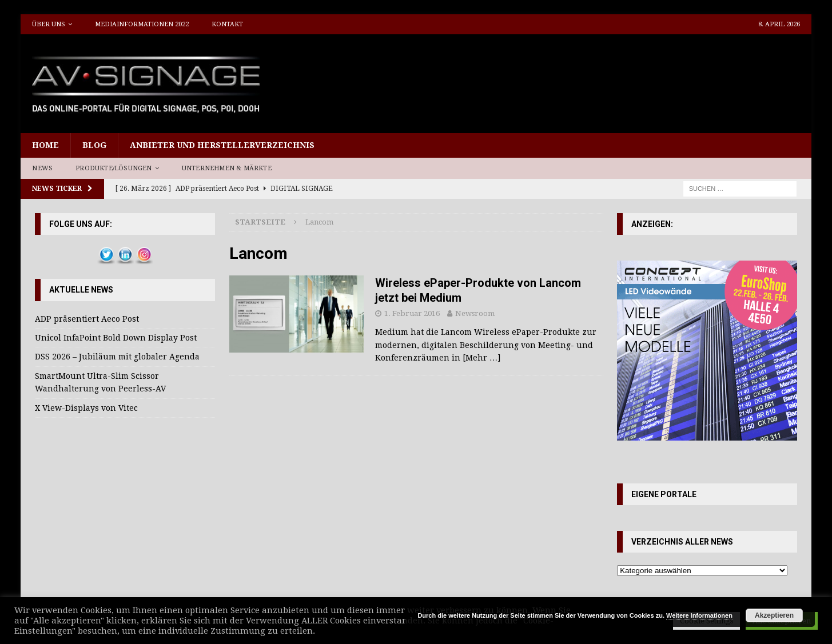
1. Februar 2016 (412, 313)
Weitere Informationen (699, 615)
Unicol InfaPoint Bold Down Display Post (116, 338)
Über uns (49, 24)
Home (45, 145)
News (42, 168)
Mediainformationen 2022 (142, 24)
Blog (94, 145)
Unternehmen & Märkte (227, 168)
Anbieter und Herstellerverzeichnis (222, 145)
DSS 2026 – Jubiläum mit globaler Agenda (117, 357)
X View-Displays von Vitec (86, 408)
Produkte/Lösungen (114, 168)
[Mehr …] (481, 358)
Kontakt (227, 24)
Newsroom (475, 313)
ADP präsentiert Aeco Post (87, 319)
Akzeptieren (774, 615)
